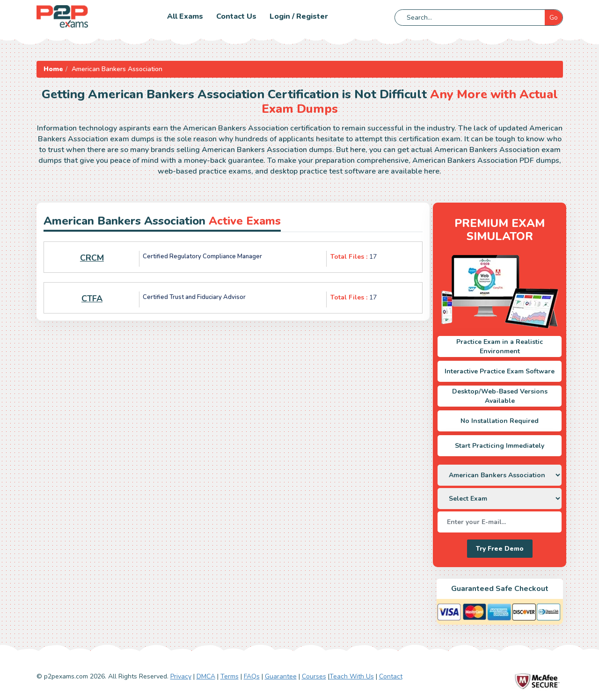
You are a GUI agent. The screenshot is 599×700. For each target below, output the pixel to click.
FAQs (252, 676)
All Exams (185, 16)
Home (53, 69)
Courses (314, 676)
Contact (391, 676)
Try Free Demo (500, 549)
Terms (230, 676)
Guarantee (281, 676)
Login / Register (299, 16)
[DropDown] (500, 475)
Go (554, 18)
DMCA (206, 676)
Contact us (236, 16)
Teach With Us (352, 676)
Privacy (181, 676)
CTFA (92, 299)
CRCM (92, 258)
